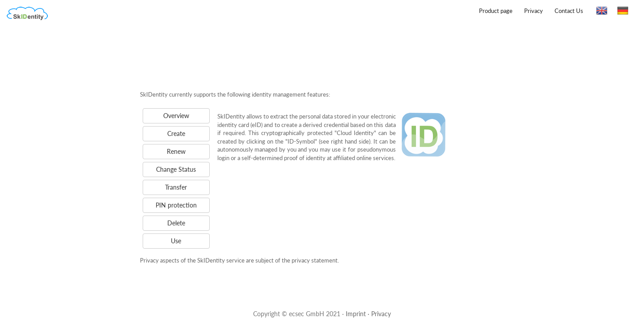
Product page (496, 11)
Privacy (534, 11)
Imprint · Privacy (368, 314)
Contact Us (569, 11)
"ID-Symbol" (301, 141)
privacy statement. (315, 260)
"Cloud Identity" (355, 133)
